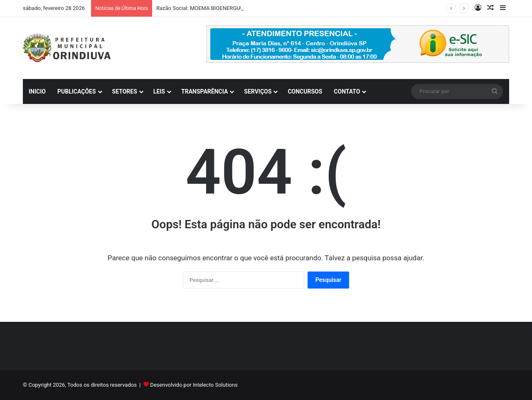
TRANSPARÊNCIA (204, 91)
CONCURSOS (305, 91)
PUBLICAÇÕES (77, 91)
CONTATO (347, 91)
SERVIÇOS (258, 91)
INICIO (37, 91)
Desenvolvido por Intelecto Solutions (194, 385)
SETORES (125, 91)
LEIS (159, 91)
